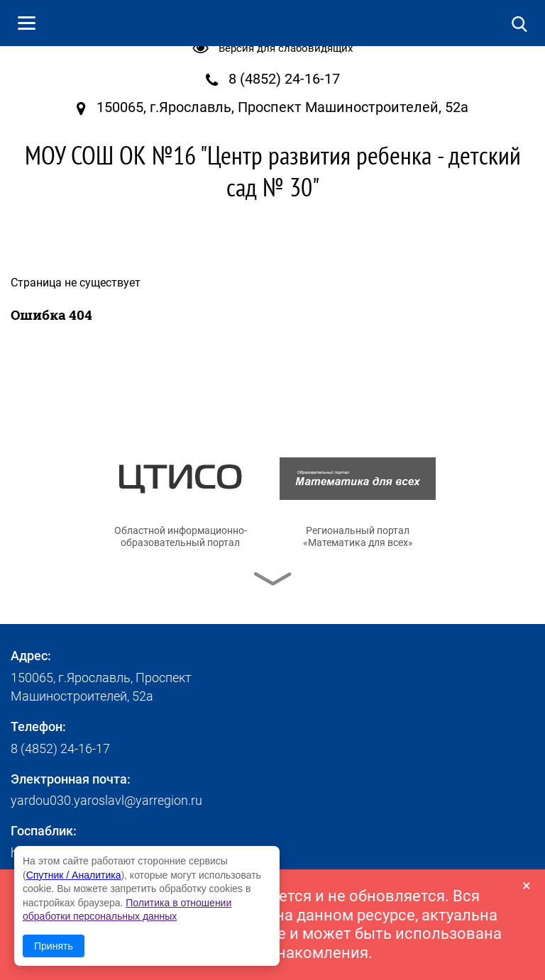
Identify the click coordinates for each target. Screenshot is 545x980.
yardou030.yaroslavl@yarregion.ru (106, 800)
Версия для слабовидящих (286, 48)
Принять (54, 946)
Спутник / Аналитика (74, 875)
